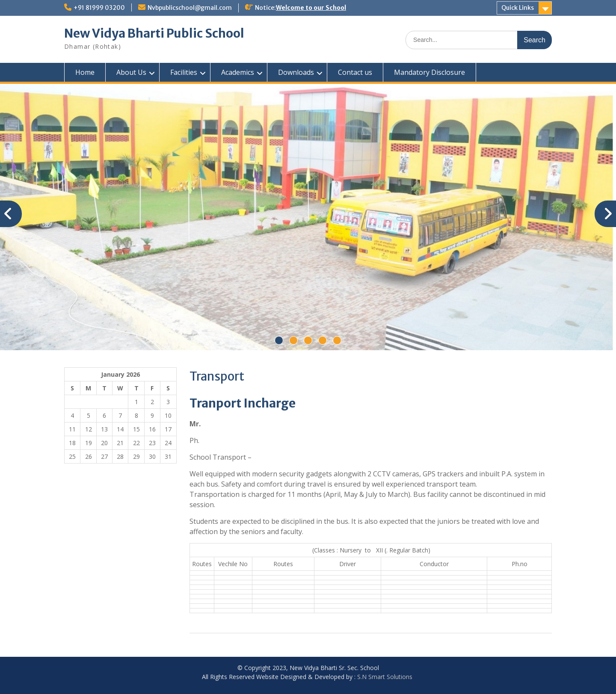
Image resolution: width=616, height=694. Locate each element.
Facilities (184, 72)
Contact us (355, 72)
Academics (238, 72)
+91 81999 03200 (99, 8)
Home (85, 72)
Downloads (296, 72)
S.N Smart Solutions (385, 677)
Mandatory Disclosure (429, 72)
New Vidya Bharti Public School (154, 33)
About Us (131, 72)
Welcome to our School (311, 8)
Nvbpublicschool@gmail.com (190, 8)
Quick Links (518, 8)
